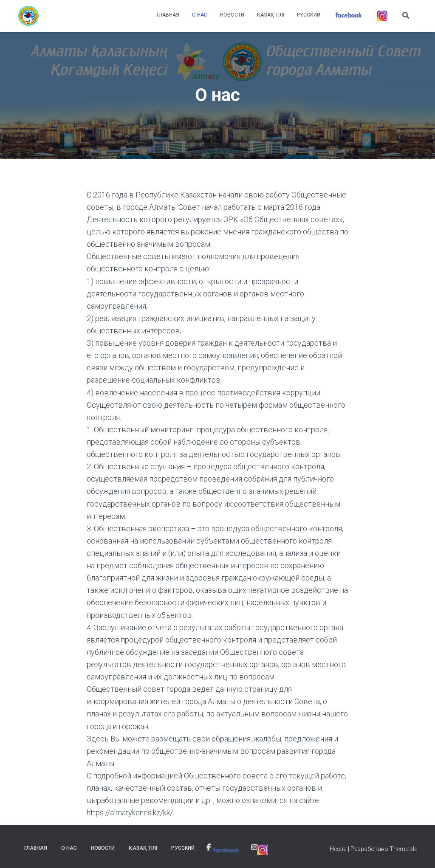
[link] (28, 16)
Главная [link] (168, 15)
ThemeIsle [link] (403, 849)
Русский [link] (309, 15)
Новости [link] (232, 15)
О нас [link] (200, 15)
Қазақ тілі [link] (271, 15)
